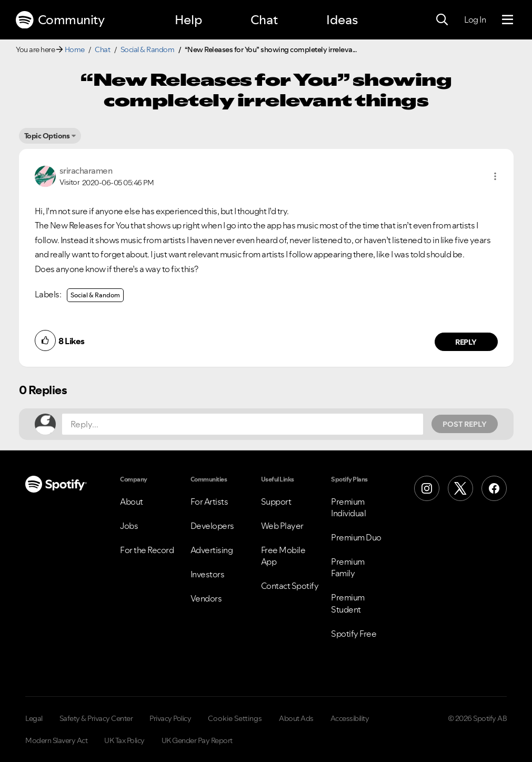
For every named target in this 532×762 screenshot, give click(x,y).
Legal (34, 718)
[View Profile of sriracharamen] (86, 171)
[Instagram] (427, 488)
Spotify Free (354, 634)
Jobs (129, 526)
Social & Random (148, 49)
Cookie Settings (235, 718)
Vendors (206, 598)
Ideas (342, 20)
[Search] (442, 20)
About (132, 502)
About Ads (296, 718)
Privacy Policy (170, 718)
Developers (212, 526)
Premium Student (348, 603)
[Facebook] (494, 488)
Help (188, 20)
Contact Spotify (290, 586)
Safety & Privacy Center (96, 718)
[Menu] (508, 20)
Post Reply (465, 424)
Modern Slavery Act (56, 740)
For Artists (209, 502)
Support (276, 502)
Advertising (212, 550)
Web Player (282, 526)
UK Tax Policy (124, 740)
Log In (475, 19)
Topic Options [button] (47, 136)
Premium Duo (356, 537)
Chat (264, 20)
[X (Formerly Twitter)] (460, 488)
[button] (495, 176)
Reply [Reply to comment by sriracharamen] (466, 342)
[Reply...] (243, 424)
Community (60, 20)
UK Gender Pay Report (197, 740)
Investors (208, 574)
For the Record (147, 550)
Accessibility (350, 718)
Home (75, 49)
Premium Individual (348, 507)
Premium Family (348, 567)
